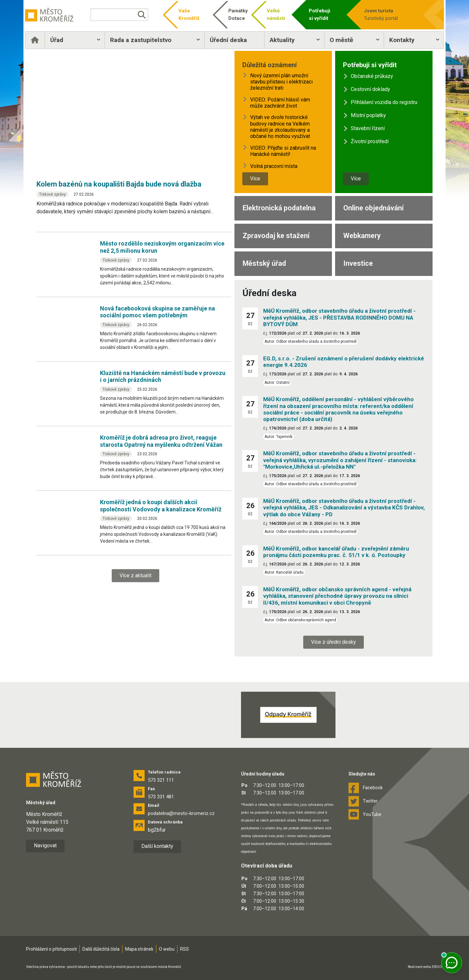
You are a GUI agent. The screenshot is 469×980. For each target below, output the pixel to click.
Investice (358, 263)
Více (255, 179)
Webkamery (362, 236)
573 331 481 (161, 797)
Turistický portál (382, 14)
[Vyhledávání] (125, 15)
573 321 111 (161, 780)
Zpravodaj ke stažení (276, 236)
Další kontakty (157, 846)
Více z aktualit (135, 575)
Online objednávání (373, 208)
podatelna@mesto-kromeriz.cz (181, 813)
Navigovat (45, 845)
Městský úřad (264, 263)
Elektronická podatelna (279, 208)
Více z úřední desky (334, 642)
